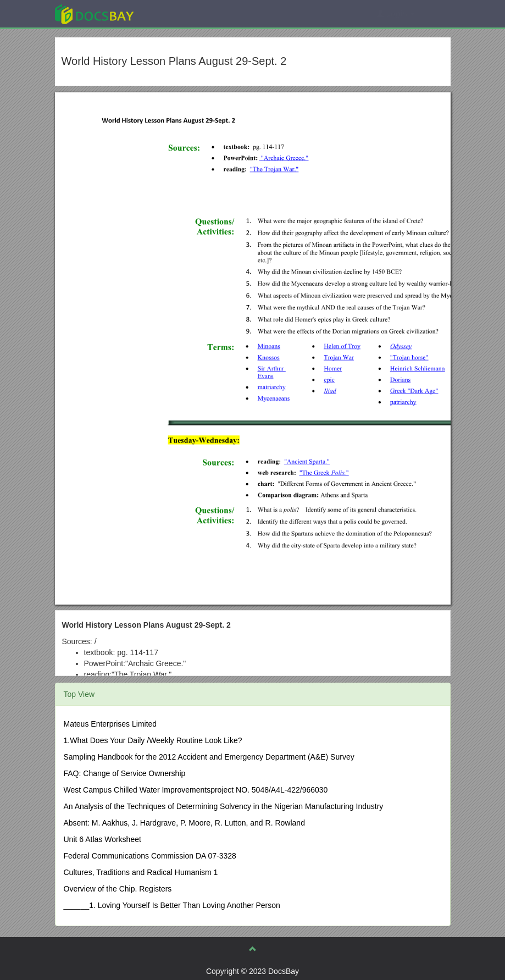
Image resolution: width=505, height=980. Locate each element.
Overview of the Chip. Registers (118, 889)
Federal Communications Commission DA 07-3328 (150, 856)
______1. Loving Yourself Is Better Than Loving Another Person (172, 905)
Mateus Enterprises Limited (110, 724)
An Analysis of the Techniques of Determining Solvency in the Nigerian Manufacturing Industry (224, 806)
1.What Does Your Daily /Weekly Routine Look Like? (153, 740)
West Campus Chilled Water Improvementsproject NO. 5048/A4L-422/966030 (196, 790)
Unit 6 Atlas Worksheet (102, 839)
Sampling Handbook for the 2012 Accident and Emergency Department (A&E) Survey (209, 757)
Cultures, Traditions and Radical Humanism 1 (141, 872)
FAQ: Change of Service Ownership (125, 773)
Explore (177, 13)
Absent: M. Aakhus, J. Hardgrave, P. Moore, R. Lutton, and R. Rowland (184, 823)
